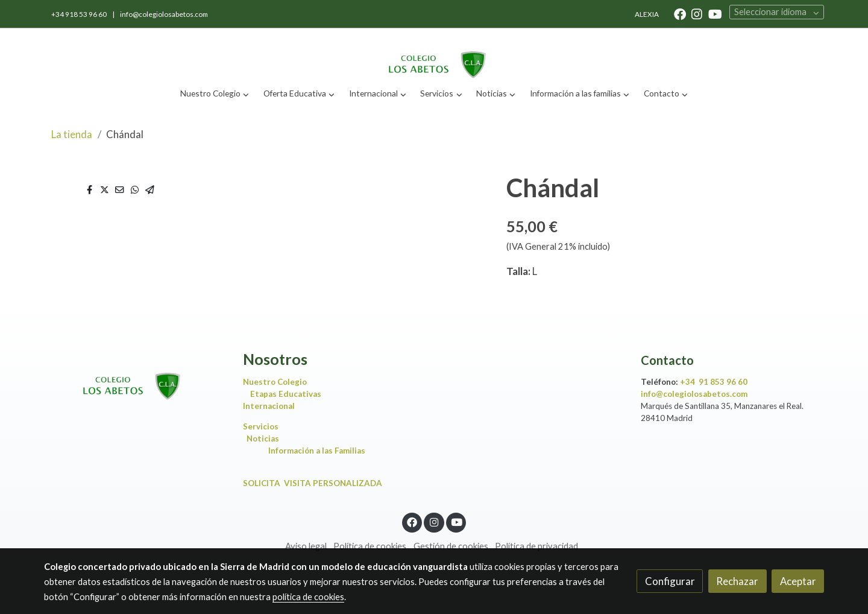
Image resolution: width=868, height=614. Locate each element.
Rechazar (737, 581)
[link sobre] (136, 376)
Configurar (670, 581)
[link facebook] (680, 13)
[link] (434, 55)
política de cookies (308, 597)
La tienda (72, 134)
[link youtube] (715, 13)
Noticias (266, 438)
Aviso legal (306, 546)
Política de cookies (370, 546)
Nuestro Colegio (275, 382)
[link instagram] (697, 13)
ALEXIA (647, 14)
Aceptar (798, 581)
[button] (215, 94)
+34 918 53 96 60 (80, 14)
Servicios (263, 426)
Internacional (269, 406)
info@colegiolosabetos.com (164, 14)
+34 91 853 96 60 (714, 382)
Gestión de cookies (451, 546)
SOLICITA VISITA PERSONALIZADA (313, 483)
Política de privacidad (536, 546)
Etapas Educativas (286, 394)
